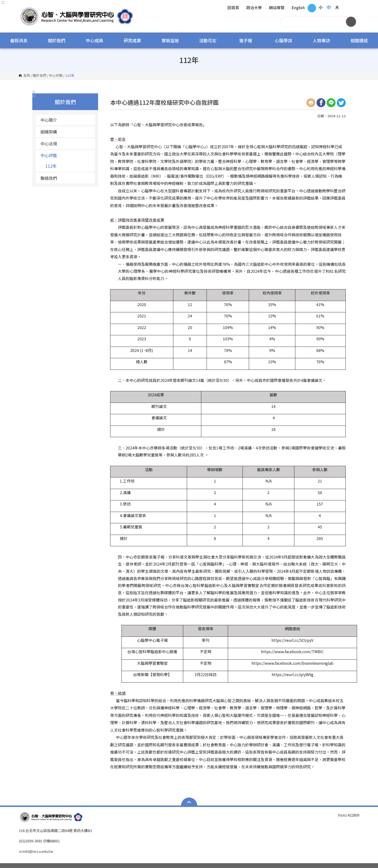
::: (3, 2)
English (298, 8)
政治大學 (254, 8)
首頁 (27, 76)
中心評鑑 (56, 76)
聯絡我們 (49, 178)
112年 (51, 166)
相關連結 (359, 40)
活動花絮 (208, 40)
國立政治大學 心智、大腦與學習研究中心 (24, 10)
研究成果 (132, 40)
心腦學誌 (283, 40)
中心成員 (94, 40)
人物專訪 (321, 40)
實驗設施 (170, 40)
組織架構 (49, 132)
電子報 (246, 40)
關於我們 (57, 40)
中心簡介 (49, 120)
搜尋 (351, 22)
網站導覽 (277, 8)
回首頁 (233, 8)
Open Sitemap (189, 802)
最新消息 (19, 40)
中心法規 (49, 143)
